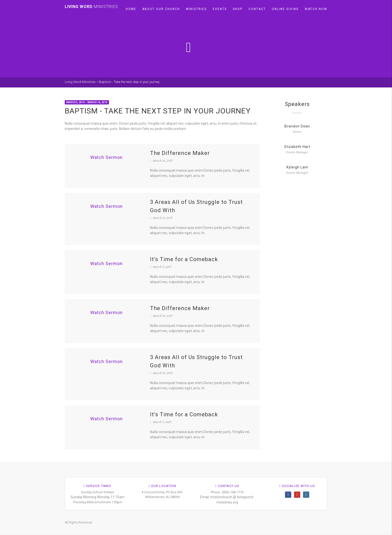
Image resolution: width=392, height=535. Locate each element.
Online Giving (285, 9)
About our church (161, 9)
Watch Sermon (106, 157)
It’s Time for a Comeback (184, 259)
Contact (257, 9)
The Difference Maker (180, 153)
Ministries (196, 9)
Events (220, 9)
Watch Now (316, 9)
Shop (238, 9)
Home (131, 9)
